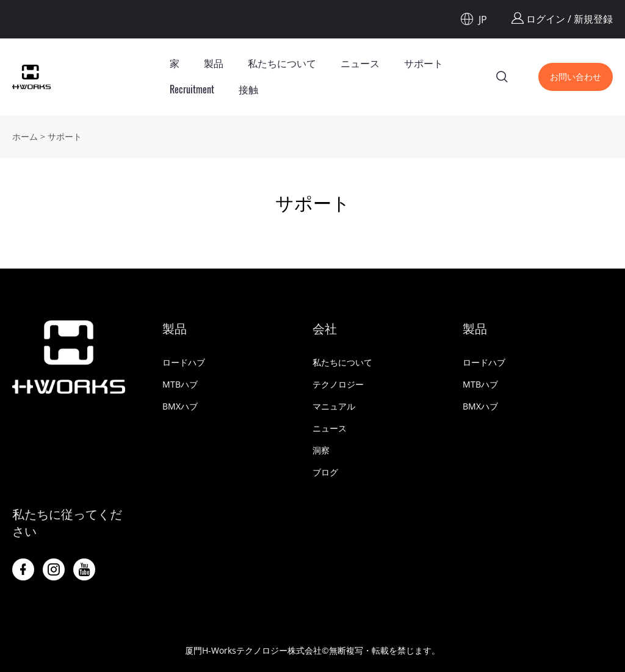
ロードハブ (184, 362)
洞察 (321, 450)
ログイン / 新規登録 (562, 19)
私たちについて (282, 63)
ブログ (325, 472)
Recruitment (192, 89)
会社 (325, 329)
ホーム (25, 136)
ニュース (360, 63)
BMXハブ (180, 406)
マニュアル (334, 406)
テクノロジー (338, 384)
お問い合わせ (576, 77)
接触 (248, 89)
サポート (424, 63)
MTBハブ (180, 384)
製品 (214, 63)
